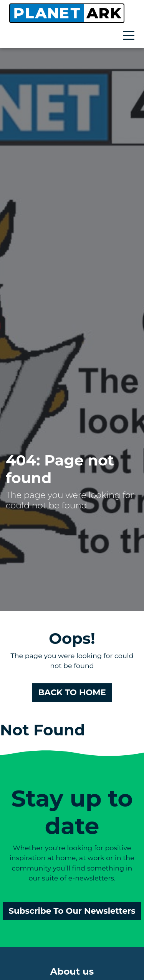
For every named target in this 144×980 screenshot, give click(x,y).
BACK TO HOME (72, 692)
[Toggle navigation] (131, 37)
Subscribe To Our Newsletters (72, 911)
